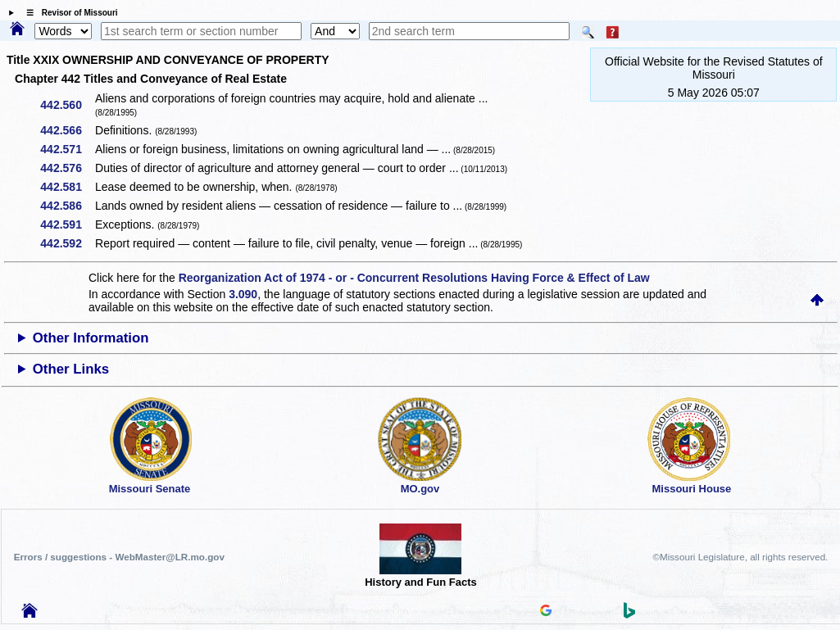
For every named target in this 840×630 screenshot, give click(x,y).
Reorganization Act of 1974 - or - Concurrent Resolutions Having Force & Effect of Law (414, 278)
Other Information (91, 338)
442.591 (67, 224)
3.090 (243, 294)
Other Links (71, 369)
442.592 (67, 243)
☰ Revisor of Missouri (68, 13)
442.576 (67, 168)
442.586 (67, 206)
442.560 (67, 105)
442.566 (67, 130)
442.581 (67, 187)
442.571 (67, 149)
